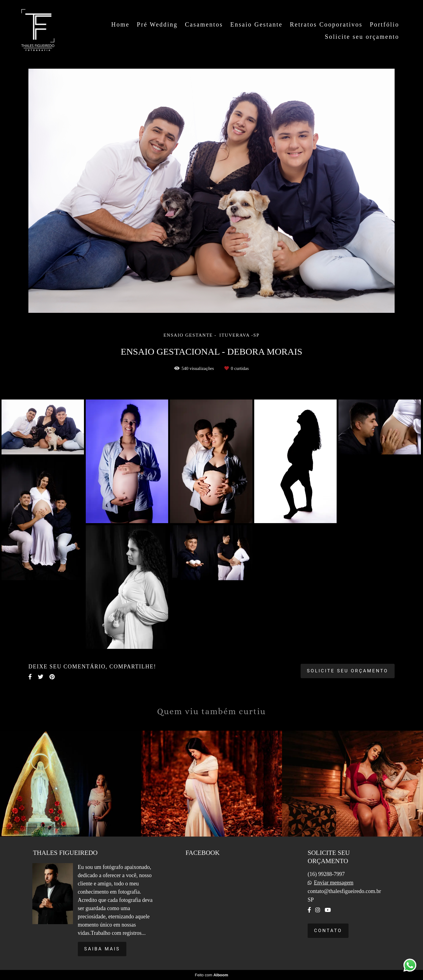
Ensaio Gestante (256, 24)
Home (120, 24)
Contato (328, 931)
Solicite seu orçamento (362, 37)
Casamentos (204, 24)
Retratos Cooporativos (326, 24)
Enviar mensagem (333, 883)
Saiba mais (102, 949)
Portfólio (385, 24)
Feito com (211, 975)
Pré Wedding (157, 24)
